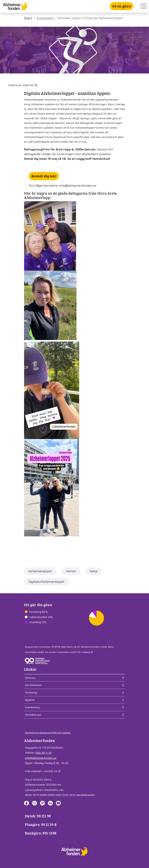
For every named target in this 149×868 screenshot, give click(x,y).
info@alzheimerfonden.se (41, 758)
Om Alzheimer (33, 685)
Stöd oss (30, 678)
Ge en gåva (122, 6)
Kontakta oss (33, 715)
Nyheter (30, 700)
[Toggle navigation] (144, 6)
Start (28, 18)
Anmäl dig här (44, 176)
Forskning (31, 692)
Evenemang (45, 18)
